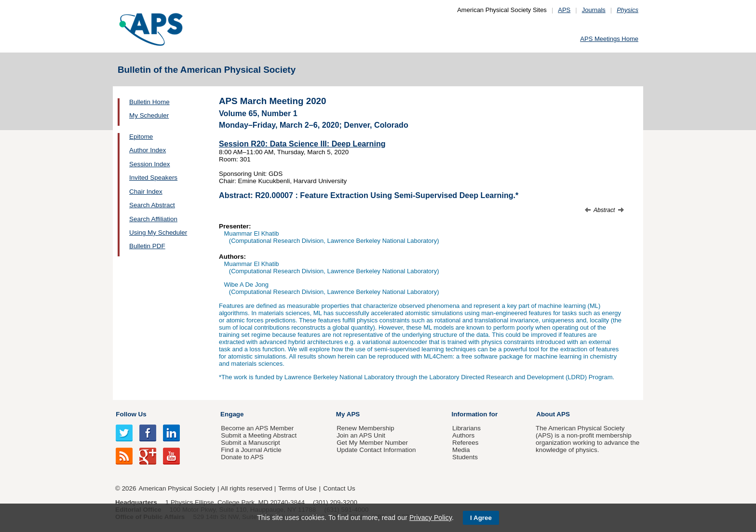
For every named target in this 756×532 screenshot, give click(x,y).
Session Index (149, 164)
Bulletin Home (149, 102)
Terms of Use (297, 488)
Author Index (148, 150)
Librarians (466, 428)
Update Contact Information (376, 450)
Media (461, 450)
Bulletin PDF (147, 246)
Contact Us (339, 488)
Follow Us (131, 414)
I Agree (481, 518)
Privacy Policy (431, 518)
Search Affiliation (153, 219)
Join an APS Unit (361, 435)
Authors (463, 435)
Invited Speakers (153, 178)
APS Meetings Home (609, 39)
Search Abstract (152, 205)
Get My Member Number (372, 443)
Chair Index (146, 192)
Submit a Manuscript (250, 443)
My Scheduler (149, 115)
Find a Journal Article (251, 450)
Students (465, 457)
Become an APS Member (257, 428)
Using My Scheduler (158, 233)
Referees (466, 443)
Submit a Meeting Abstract (259, 435)
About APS (553, 414)
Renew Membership (365, 428)
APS (564, 10)
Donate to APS (242, 457)
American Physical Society (177, 488)
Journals (594, 10)
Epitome (141, 137)
